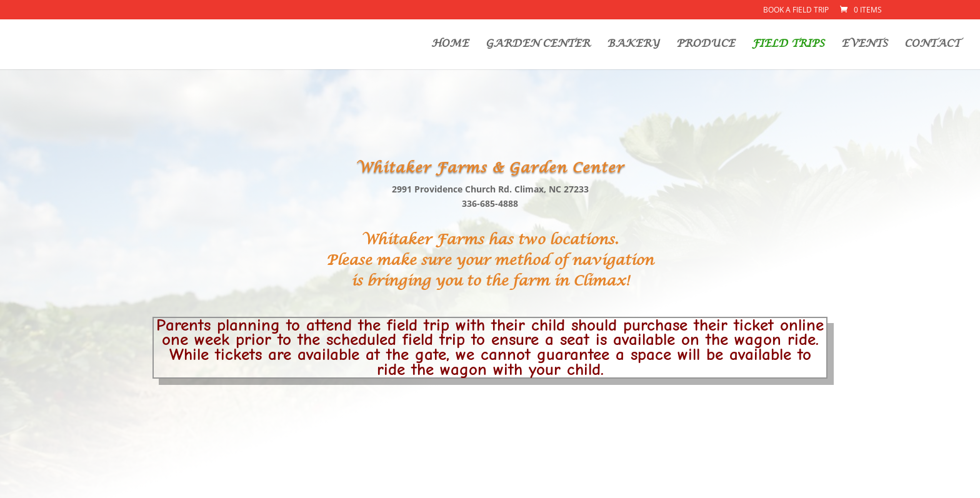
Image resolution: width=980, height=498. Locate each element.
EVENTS (864, 45)
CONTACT (932, 45)
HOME (450, 45)
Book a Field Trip (796, 11)
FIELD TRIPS (788, 45)
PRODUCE (706, 45)
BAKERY (633, 45)
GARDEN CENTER (538, 45)
